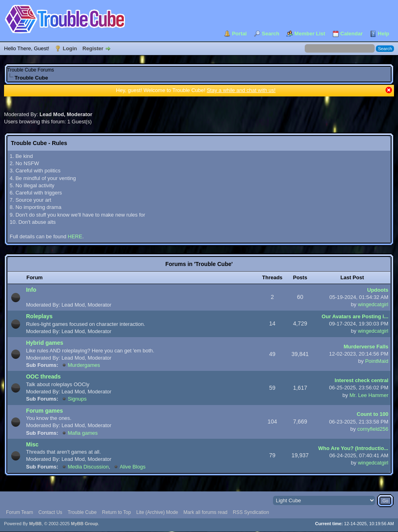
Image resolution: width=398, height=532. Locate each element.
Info (31, 290)
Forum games (45, 411)
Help (384, 34)
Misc (32, 444)
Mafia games (83, 433)
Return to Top (117, 512)
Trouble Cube (82, 512)
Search (270, 34)
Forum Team (19, 512)
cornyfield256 (373, 429)
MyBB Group (84, 524)
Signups (77, 399)
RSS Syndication (251, 512)
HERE (75, 236)
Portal (239, 34)
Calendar (352, 34)
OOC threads (43, 376)
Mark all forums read (205, 512)
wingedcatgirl (373, 304)
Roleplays (39, 316)
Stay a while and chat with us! (241, 90)
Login (70, 48)
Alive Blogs (133, 467)
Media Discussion (88, 467)
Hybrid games (45, 343)
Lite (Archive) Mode (157, 512)
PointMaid (377, 361)
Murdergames (84, 365)
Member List (310, 34)
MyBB (35, 524)
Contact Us (50, 512)
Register (93, 48)
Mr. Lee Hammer (369, 395)
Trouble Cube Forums (31, 70)
